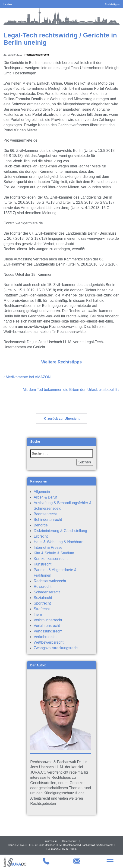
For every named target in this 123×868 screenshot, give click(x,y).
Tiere (38, 614)
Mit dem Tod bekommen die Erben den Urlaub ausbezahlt (70, 390)
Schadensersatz (47, 592)
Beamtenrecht (45, 514)
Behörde (41, 525)
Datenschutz (69, 841)
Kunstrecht (43, 564)
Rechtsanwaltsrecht (37, 55)
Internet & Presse (48, 547)
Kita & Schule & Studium (54, 553)
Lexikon (8, 4)
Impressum (51, 841)
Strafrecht (42, 609)
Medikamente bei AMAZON (28, 377)
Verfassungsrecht (48, 631)
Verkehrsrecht (45, 637)
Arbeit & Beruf (45, 497)
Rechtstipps (112, 4)
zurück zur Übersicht (61, 419)
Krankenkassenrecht (51, 559)
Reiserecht (43, 587)
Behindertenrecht (48, 520)
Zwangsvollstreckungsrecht (56, 648)
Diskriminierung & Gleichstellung (60, 531)
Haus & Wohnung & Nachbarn (59, 542)
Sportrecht (42, 603)
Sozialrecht (43, 598)
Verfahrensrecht (47, 626)
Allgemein (42, 492)
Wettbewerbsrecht (49, 642)
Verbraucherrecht (48, 620)
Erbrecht (41, 536)
